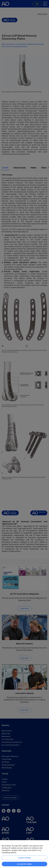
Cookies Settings (24, 858)
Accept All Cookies (24, 864)
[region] (24, 854)
